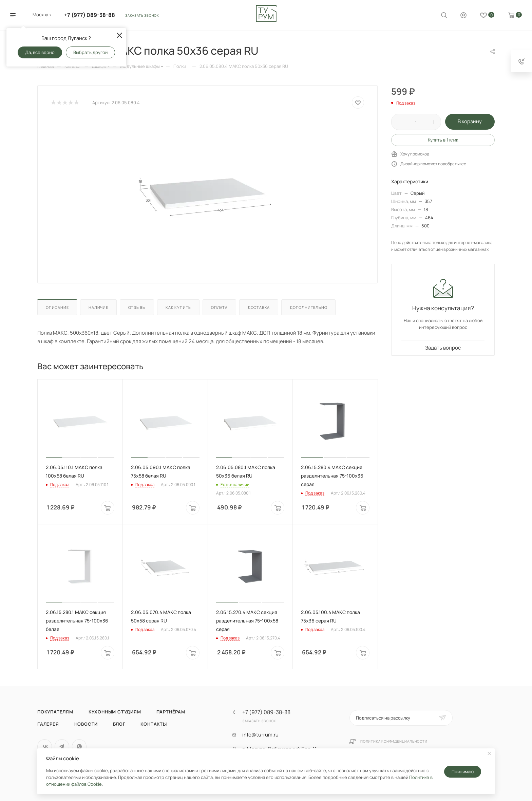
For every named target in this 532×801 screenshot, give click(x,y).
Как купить (178, 307)
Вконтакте (45, 747)
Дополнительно (308, 307)
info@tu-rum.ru (260, 735)
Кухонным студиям (115, 712)
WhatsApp (79, 747)
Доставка (259, 307)
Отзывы (137, 307)
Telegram (62, 747)
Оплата (219, 307)
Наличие (98, 307)
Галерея (48, 724)
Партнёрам (171, 712)
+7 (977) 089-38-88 (90, 15)
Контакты (154, 724)
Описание (57, 307)
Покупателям (55, 712)
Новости (86, 724)
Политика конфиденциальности (394, 741)
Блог (119, 724)
